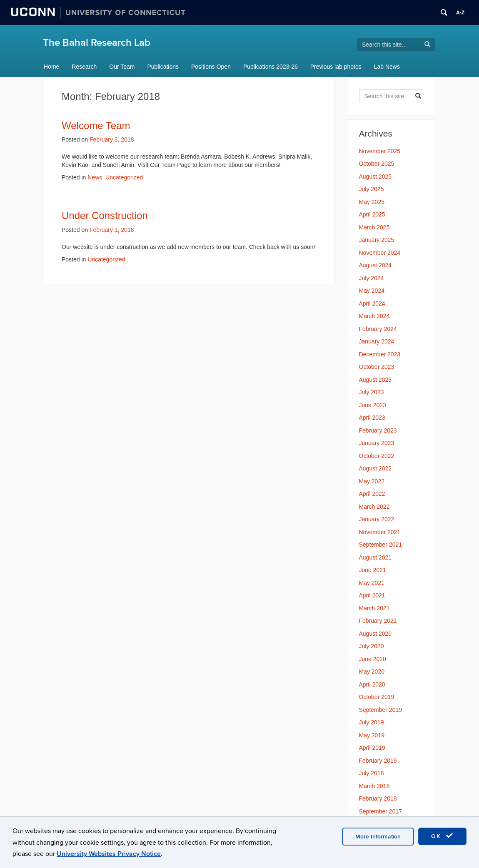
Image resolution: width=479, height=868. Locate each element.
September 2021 (381, 545)
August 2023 (375, 380)
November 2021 (380, 532)
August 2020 (375, 634)
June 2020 (373, 659)
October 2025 (377, 164)
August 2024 (375, 265)
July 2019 (372, 722)
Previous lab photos (336, 67)
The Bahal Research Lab (97, 43)
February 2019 (378, 761)
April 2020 (372, 684)
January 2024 (377, 341)
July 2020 (372, 646)
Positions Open (211, 67)
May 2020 (372, 672)
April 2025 (372, 214)
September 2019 (381, 710)
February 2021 (378, 621)
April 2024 (372, 303)
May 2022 (372, 481)
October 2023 (377, 367)
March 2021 (374, 608)
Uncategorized (124, 177)
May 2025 (372, 202)
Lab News (387, 67)
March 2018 (374, 786)
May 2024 (372, 291)
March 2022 (374, 507)
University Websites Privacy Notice (109, 854)
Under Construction (105, 215)
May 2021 (372, 583)
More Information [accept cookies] (378, 837)
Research (84, 67)
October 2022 (377, 456)
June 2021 (373, 570)
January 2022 (377, 519)
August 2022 (375, 468)
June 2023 (373, 405)
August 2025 (375, 177)
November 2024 (380, 253)
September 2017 (381, 811)
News (95, 177)
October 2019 (377, 697)
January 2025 (377, 240)
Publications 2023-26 (271, 67)
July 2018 (372, 773)
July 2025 (372, 189)
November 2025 (380, 151)
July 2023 (372, 392)
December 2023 (380, 354)
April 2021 (372, 595)
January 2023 (377, 443)
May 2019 (372, 735)
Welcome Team (96, 126)
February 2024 (378, 329)
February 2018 (378, 798)
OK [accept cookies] (442, 836)
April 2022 (372, 494)
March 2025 (374, 227)
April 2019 (372, 748)
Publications (163, 67)
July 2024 (372, 278)
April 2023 (372, 418)
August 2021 (375, 557)
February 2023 (378, 430)
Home (51, 67)
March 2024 (374, 316)
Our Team (122, 67)
